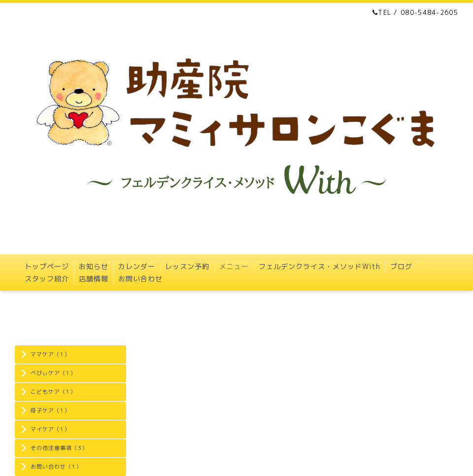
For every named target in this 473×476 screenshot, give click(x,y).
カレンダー (137, 266)
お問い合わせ (140, 279)
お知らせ (94, 266)
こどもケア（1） (53, 392)
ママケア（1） (50, 354)
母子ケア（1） (50, 410)
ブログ (401, 266)
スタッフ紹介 (47, 279)
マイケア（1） (50, 429)
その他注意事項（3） (59, 448)
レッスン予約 (187, 266)
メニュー (234, 266)
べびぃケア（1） (53, 373)
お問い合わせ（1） (56, 467)
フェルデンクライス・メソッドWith (320, 266)
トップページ (47, 266)
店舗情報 (94, 279)
